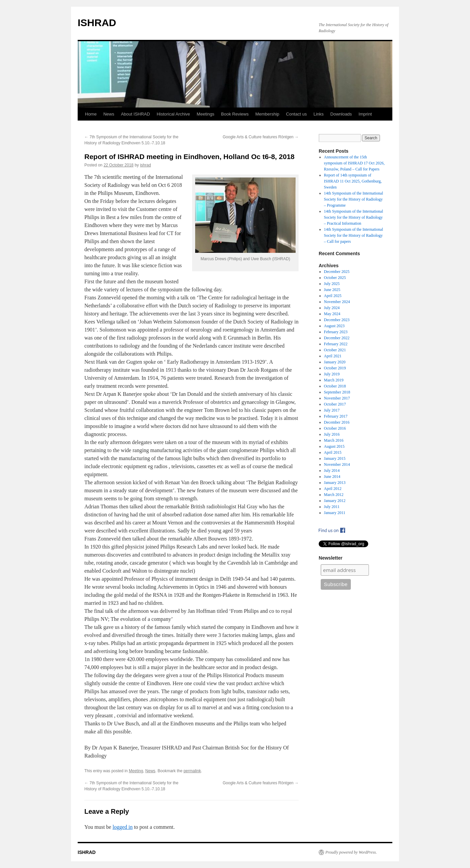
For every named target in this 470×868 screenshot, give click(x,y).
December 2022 (337, 338)
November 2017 (337, 398)
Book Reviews (235, 114)
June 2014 (332, 477)
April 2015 (333, 452)
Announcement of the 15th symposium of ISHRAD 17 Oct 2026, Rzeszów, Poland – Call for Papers (354, 163)
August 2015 (334, 446)
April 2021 (333, 356)
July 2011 (332, 507)
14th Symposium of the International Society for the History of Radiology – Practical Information (354, 217)
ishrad (145, 165)
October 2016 (335, 428)
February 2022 (336, 344)
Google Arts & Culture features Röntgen (261, 137)
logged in (123, 827)
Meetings (206, 114)
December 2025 (337, 272)
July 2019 (332, 374)
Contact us (296, 114)
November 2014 (337, 464)
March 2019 (334, 380)
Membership (267, 114)
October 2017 (335, 404)
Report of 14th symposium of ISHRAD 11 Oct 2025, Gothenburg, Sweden (353, 181)
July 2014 (332, 471)
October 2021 (335, 350)
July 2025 (332, 284)
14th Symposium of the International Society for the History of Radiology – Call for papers (354, 235)
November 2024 (337, 302)
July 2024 (332, 308)
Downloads (341, 114)
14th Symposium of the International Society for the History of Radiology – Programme (354, 199)
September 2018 (337, 392)
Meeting (136, 771)
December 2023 (337, 320)
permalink (192, 771)
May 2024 (332, 314)
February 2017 (336, 416)
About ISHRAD (135, 114)
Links (318, 114)
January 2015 (335, 458)
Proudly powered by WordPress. (351, 852)
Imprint (365, 114)
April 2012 (333, 489)
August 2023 (334, 326)
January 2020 (335, 362)
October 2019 (335, 368)
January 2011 (335, 513)
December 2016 (337, 422)
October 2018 (335, 386)
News (109, 114)
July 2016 (332, 434)
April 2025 (333, 296)
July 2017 (332, 410)
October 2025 (335, 278)
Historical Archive (173, 114)
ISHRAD (97, 23)
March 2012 (334, 495)
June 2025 (332, 290)
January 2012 (335, 501)
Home (91, 114)
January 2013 (335, 483)
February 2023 (336, 332)
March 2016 (334, 440)
